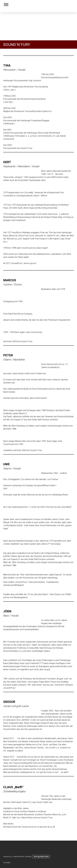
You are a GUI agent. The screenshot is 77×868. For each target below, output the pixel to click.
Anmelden (7, 863)
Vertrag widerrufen (41, 857)
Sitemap (28, 857)
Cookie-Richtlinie (18, 857)
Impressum (7, 857)
